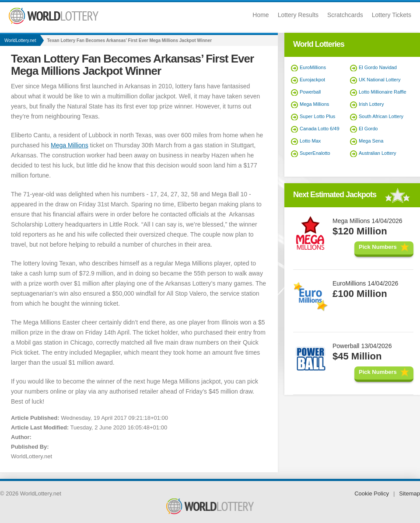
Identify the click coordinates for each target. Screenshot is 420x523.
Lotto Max (310, 141)
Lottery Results (298, 15)
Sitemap (409, 493)
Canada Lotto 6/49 (320, 129)
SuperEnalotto (315, 153)
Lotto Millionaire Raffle (383, 92)
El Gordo (368, 129)
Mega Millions (70, 145)
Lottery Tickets (392, 15)
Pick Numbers (378, 247)
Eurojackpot (312, 80)
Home (261, 15)
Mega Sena (371, 141)
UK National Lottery (380, 80)
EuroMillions (313, 67)
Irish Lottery (371, 104)
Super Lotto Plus (317, 116)
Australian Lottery (378, 153)
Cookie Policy (372, 493)
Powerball (310, 92)
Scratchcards (345, 15)
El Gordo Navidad (378, 67)
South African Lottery (381, 116)
